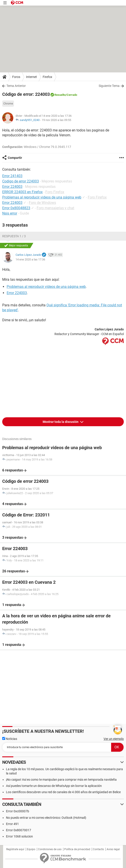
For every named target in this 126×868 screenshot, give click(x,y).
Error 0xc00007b (18, 811)
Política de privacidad (77, 849)
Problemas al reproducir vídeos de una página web (46, 287)
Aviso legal (113, 849)
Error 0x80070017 (19, 830)
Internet (31, 77)
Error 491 (12, 824)
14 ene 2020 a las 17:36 (30, 259)
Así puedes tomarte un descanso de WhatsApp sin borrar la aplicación (54, 786)
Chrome (8, 104)
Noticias (10, 739)
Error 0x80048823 (16, 208)
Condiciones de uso (50, 849)
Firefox (47, 77)
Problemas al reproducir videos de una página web (42, 197)
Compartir (15, 158)
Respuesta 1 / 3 (14, 236)
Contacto (98, 849)
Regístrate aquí (15, 849)
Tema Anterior (16, 86)
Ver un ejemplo (114, 739)
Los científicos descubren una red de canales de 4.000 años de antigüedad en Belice (63, 792)
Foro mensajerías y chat (55, 208)
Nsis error (10, 213)
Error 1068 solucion (19, 836)
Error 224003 (12, 203)
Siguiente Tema (109, 86)
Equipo (31, 849)
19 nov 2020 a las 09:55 (56, 120)
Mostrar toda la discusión (61, 422)
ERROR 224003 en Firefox (22, 192)
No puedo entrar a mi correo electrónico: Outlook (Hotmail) (46, 818)
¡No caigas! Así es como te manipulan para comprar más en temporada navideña (61, 780)
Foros (16, 77)
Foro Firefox (55, 192)
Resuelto (60, 95)
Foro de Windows (42, 203)
